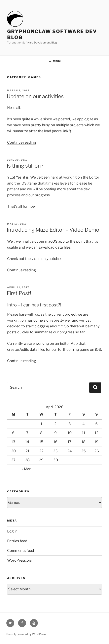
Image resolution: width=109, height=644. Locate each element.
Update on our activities (35, 96)
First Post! (19, 293)
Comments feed (21, 551)
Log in (12, 531)
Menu (55, 61)
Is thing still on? (25, 166)
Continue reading (22, 142)
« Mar (26, 469)
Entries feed (17, 541)
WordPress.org (20, 560)
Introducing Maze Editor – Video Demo (53, 230)
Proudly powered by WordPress (26, 634)
